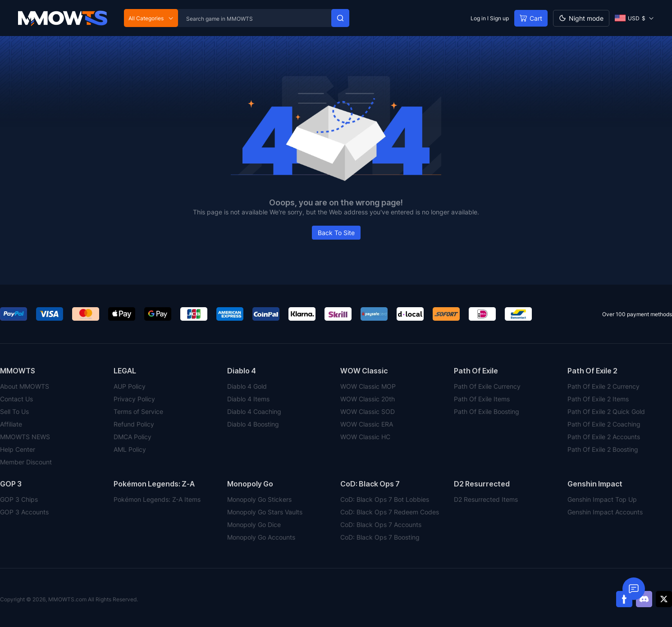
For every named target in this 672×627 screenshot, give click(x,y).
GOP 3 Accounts (24, 512)
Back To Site (336, 233)
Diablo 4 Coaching (254, 411)
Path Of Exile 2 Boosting (603, 449)
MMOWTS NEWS (25, 437)
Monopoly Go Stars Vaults (265, 512)
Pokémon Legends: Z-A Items (157, 499)
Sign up (499, 18)
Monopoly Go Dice (254, 525)
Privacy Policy (134, 399)
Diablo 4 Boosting (253, 424)
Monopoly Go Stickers (259, 499)
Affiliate (11, 424)
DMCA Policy (133, 437)
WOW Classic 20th (368, 399)
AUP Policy (130, 386)
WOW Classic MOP (368, 386)
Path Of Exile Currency (487, 386)
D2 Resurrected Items (486, 499)
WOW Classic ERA (367, 424)
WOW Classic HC (365, 437)
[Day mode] (581, 18)
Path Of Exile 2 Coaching (604, 424)
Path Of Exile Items (482, 399)
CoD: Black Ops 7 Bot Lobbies (385, 499)
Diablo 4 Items (248, 399)
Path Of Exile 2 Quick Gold (606, 411)
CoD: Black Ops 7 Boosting (380, 537)
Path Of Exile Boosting (487, 411)
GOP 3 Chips (19, 499)
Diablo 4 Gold (247, 386)
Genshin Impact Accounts (605, 512)
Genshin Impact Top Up (602, 499)
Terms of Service (138, 411)
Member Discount (26, 462)
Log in (478, 18)
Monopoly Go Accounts (261, 537)
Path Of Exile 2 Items (598, 399)
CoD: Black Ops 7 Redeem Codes (390, 512)
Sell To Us (14, 411)
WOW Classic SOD (368, 411)
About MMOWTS (25, 386)
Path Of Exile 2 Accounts (604, 437)
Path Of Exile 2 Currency (603, 386)
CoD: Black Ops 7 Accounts (381, 525)
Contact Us (16, 399)
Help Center (18, 449)
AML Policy (130, 449)
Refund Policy (134, 424)
